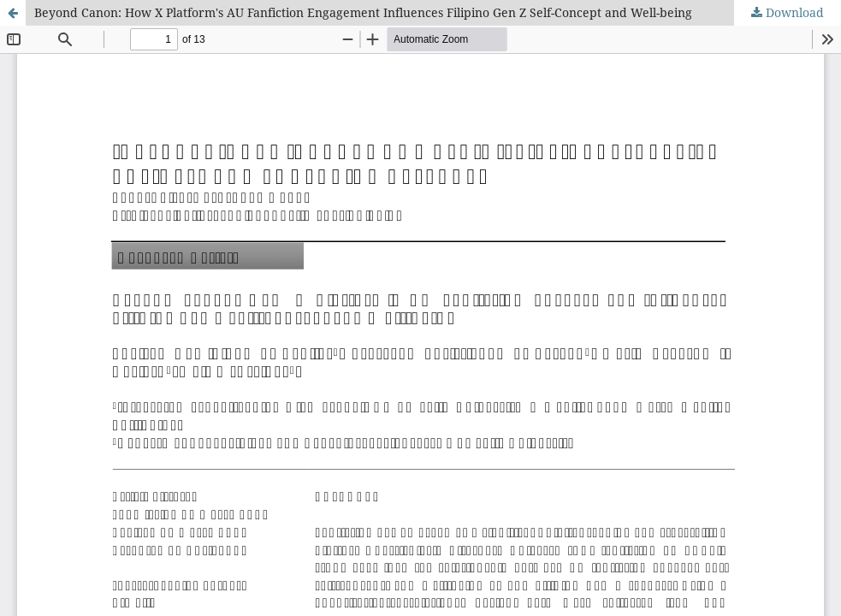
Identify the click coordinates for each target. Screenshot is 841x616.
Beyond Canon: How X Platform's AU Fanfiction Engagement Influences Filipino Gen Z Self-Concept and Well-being (363, 12)
